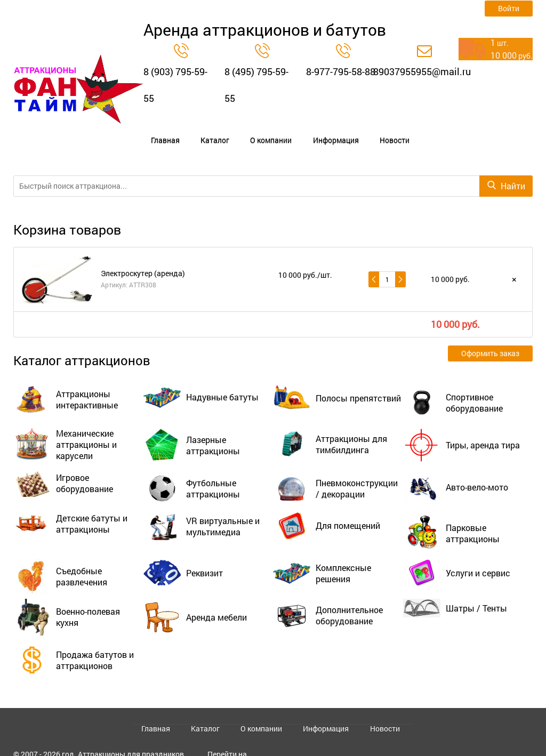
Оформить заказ (490, 335)
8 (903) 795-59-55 (175, 85)
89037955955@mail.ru (422, 71)
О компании (234, 131)
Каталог (192, 131)
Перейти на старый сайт (229, 739)
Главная (156, 131)
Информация (285, 131)
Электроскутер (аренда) (143, 255)
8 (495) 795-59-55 (256, 85)
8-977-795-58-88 (341, 71)
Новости (330, 131)
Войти (509, 8)
